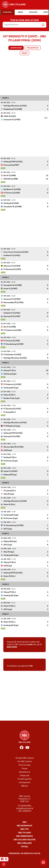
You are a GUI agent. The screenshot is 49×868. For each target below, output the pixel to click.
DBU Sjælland (24, 843)
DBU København (24, 836)
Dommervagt (25, 765)
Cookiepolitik (24, 782)
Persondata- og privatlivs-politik (24, 853)
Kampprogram (16, 48)
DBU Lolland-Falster (24, 840)
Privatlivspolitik (25, 779)
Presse (25, 768)
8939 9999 (12, 647)
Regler (24, 53)
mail (30, 644)
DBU (24, 822)
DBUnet (25, 786)
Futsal (25, 847)
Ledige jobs (25, 775)
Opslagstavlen (33, 48)
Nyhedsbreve (24, 772)
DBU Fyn (24, 829)
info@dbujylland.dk (24, 808)
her (31, 666)
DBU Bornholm (24, 826)
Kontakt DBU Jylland (25, 758)
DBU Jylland (25, 833)
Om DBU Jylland (24, 762)
